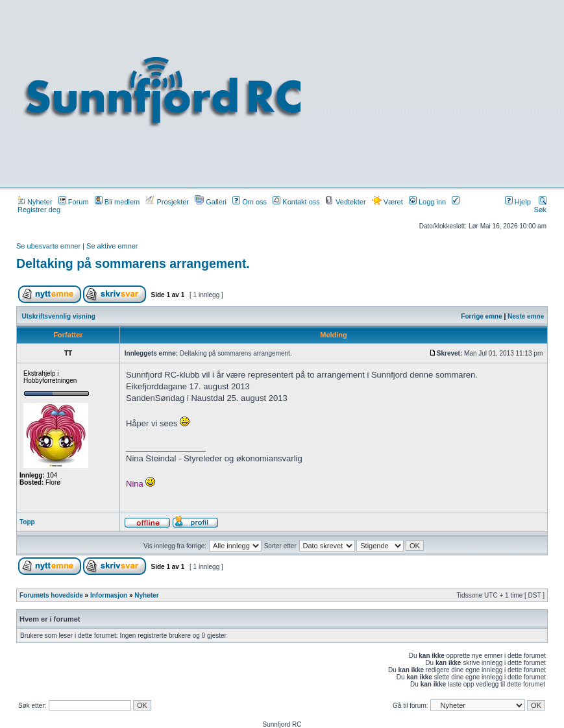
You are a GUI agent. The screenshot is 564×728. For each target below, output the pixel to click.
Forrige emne (481, 316)
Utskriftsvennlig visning (59, 316)
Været (387, 202)
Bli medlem (117, 202)
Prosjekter (167, 202)
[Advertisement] (434, 92)
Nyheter (35, 202)
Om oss (250, 202)
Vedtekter (346, 202)
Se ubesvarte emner (48, 246)
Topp (27, 522)
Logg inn (427, 202)
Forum (74, 202)
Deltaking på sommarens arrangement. (133, 263)
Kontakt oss (296, 202)
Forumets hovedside (51, 595)
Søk (540, 206)
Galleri (211, 202)
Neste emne (526, 316)
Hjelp (518, 202)
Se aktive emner (112, 246)
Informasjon (109, 595)
